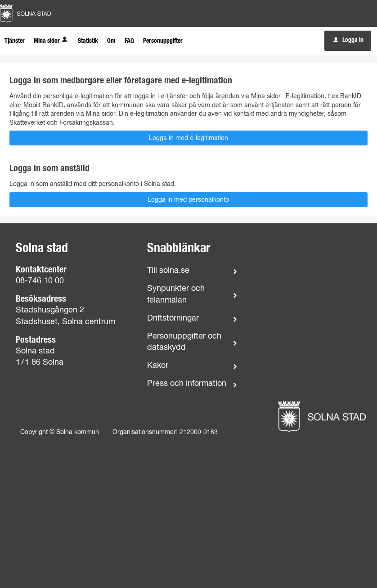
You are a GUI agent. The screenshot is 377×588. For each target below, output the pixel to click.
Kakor (158, 366)
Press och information (187, 384)
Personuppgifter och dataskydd (184, 342)
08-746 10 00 (40, 281)
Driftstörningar (173, 318)
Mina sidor (51, 41)
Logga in (348, 40)
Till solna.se (168, 271)
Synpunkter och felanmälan (176, 294)
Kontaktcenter (41, 270)
